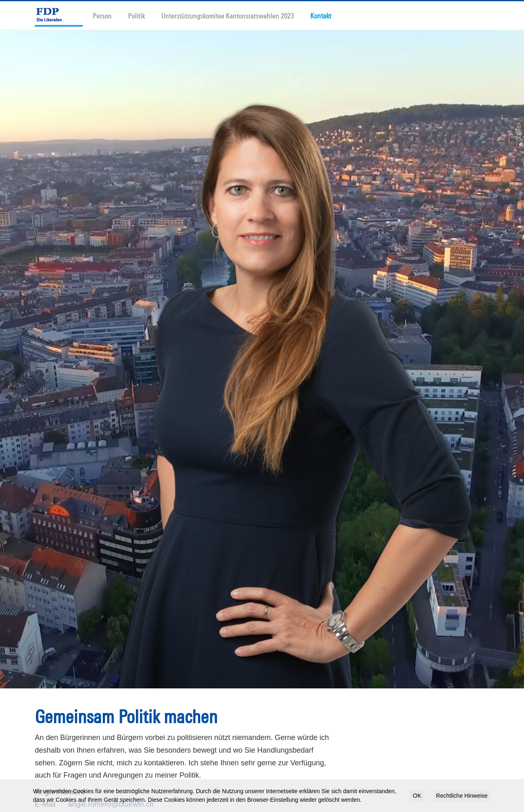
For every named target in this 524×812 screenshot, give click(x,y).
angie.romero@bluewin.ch (111, 792)
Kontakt (321, 16)
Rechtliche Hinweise (462, 796)
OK (417, 796)
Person (102, 16)
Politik (137, 16)
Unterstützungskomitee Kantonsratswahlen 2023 (228, 16)
